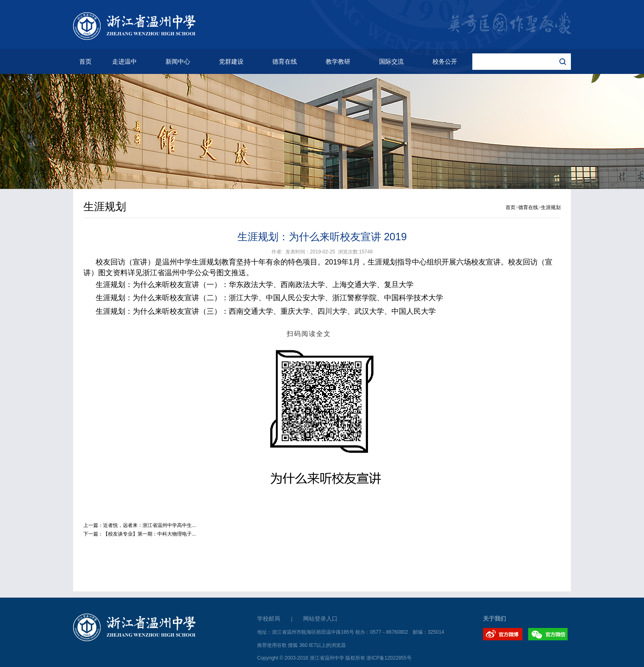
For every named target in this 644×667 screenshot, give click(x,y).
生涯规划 (551, 207)
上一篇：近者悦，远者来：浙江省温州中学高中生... (140, 525)
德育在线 (285, 61)
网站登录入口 (320, 619)
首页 (85, 61)
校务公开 (445, 61)
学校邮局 (269, 619)
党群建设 (231, 61)
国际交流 (391, 61)
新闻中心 (178, 61)
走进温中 (124, 61)
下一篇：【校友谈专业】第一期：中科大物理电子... (140, 534)
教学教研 (338, 61)
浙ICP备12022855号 (389, 658)
